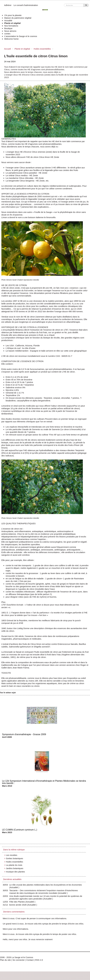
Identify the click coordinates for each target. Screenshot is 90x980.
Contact (30, 960)
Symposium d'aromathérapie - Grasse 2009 (24, 734)
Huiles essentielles (42, 49)
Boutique (8, 28)
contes (7, 34)
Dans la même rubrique (14, 850)
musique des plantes (15, 872)
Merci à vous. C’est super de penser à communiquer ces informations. (35, 918)
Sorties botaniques (14, 858)
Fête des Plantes (18, 902)
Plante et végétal (12, 23)
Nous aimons (10, 31)
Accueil (7, 49)
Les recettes (12, 855)
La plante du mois (14, 865)
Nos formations (11, 26)
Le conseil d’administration (26, 5)
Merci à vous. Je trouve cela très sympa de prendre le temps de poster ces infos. (40, 934)
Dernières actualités (12, 879)
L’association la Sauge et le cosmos (21, 36)
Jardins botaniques (15, 868)
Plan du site (5, 960)
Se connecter (19, 960)
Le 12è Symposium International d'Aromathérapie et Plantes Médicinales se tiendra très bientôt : (44, 782)
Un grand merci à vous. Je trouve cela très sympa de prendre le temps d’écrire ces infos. (43, 924)
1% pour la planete (13, 15)
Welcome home (11, 39)
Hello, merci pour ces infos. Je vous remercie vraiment (28, 939)
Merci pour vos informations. (16, 929)
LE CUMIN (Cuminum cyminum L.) (20, 830)
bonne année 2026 (19, 905)
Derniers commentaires (14, 912)
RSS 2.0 (39, 960)
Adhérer (8, 5)
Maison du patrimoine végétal (18, 18)
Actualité (8, 20)
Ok (86, 5)
